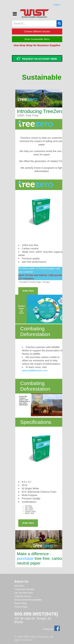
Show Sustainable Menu (37, 39)
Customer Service (23, 596)
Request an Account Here (37, 58)
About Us (21, 581)
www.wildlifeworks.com (35, 370)
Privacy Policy (21, 607)
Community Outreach (24, 589)
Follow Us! (48, 629)
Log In (57, 4)
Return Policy (21, 603)
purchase (25, 558)
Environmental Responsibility (28, 600)
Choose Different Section (37, 31)
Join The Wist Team (24, 593)
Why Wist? (19, 586)
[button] (59, 23)
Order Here (28, 291)
